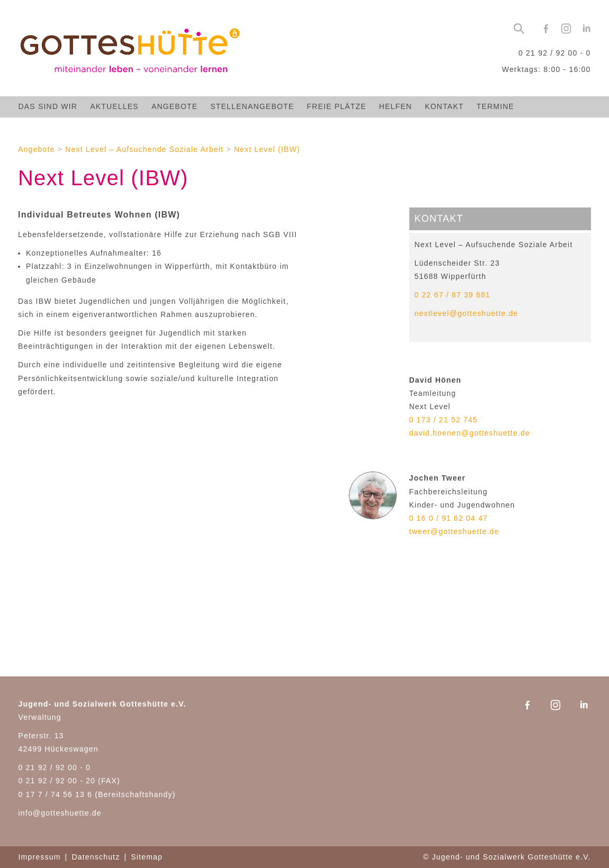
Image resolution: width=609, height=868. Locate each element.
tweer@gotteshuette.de (454, 531)
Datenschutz (96, 857)
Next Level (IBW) (267, 149)
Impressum (40, 857)
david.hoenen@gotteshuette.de (470, 433)
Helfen (396, 106)
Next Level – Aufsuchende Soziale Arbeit (144, 149)
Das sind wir (48, 106)
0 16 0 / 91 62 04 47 (449, 518)
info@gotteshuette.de (60, 813)
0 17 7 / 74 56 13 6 (56, 794)
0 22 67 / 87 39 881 (453, 295)
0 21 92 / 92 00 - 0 (554, 53)
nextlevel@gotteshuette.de (467, 313)
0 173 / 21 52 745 (444, 420)
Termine (495, 106)
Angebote (174, 106)
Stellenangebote (252, 106)
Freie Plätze (336, 106)
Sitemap (147, 857)
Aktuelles (114, 106)
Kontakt (444, 106)
